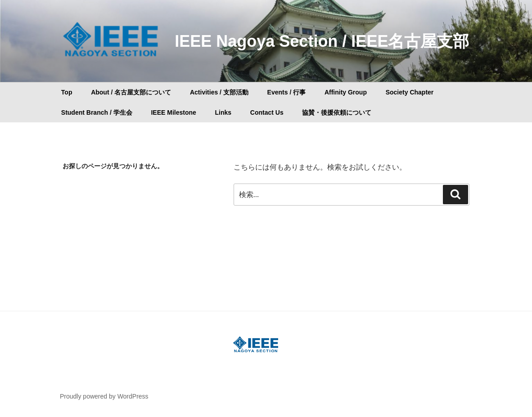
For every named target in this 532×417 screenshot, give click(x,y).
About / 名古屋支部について (131, 92)
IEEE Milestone (173, 112)
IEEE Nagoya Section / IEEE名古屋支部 (322, 41)
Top (67, 92)
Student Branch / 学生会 (97, 112)
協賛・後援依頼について (337, 112)
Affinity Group (346, 92)
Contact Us (267, 112)
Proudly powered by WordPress (104, 396)
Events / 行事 (287, 92)
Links (223, 112)
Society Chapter (410, 92)
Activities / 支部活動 (219, 92)
